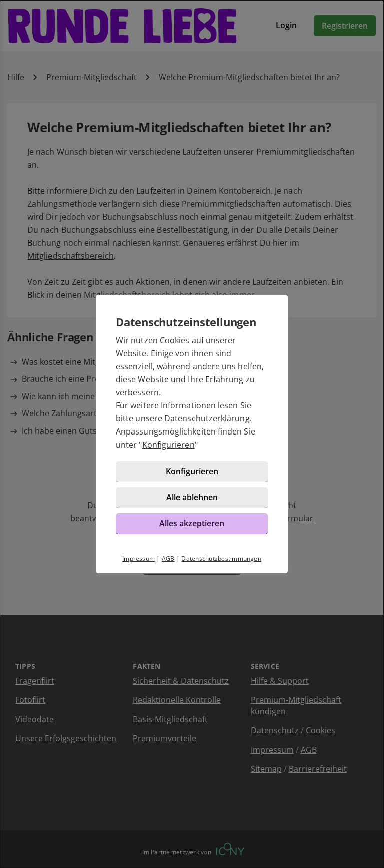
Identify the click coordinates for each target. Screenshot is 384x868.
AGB (168, 558)
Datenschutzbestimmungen (221, 558)
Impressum (139, 558)
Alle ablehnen (192, 497)
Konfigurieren (169, 445)
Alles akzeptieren (192, 523)
